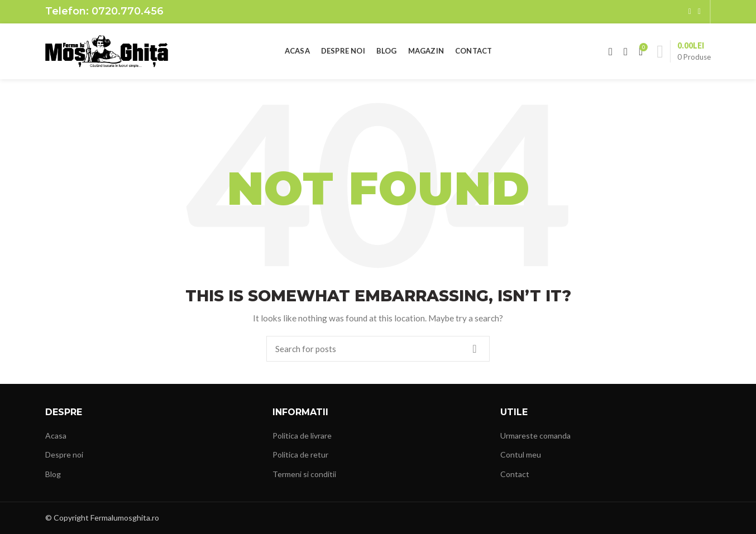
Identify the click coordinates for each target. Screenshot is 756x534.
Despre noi (64, 454)
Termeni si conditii (304, 474)
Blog (53, 474)
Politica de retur (300, 454)
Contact (515, 474)
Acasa (56, 436)
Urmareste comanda (535, 436)
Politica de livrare (302, 436)
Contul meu (521, 454)
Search (475, 349)
